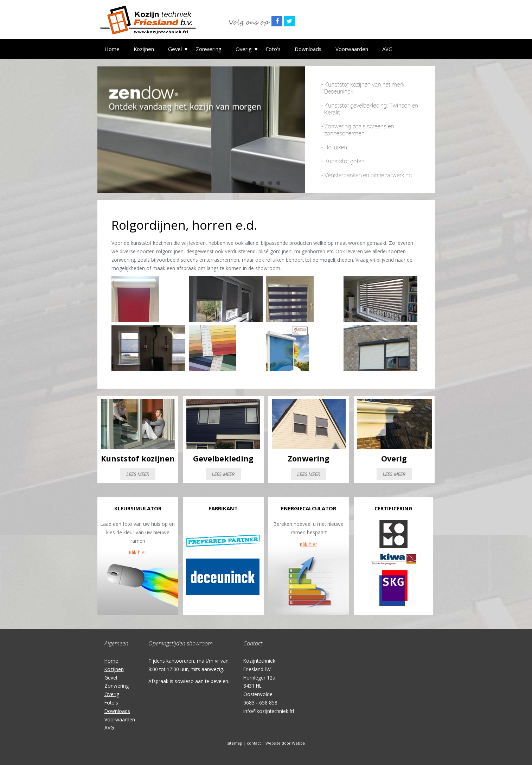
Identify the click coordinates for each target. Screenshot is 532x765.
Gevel (175, 49)
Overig (244, 49)
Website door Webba (285, 743)
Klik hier (138, 552)
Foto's (273, 49)
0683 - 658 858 (260, 703)
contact (254, 743)
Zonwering (209, 49)
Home (112, 49)
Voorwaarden (352, 49)
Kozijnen (144, 49)
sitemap (235, 743)
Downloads (308, 49)
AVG (387, 49)
